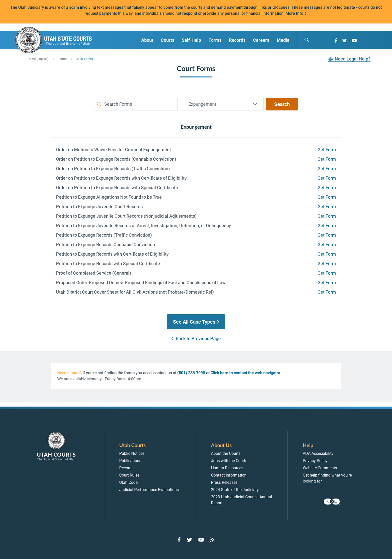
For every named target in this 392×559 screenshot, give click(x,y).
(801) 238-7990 (191, 373)
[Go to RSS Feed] (212, 540)
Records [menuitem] (237, 40)
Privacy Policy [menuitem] (315, 461)
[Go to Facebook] (336, 40)
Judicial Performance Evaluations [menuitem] (149, 490)
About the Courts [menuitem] (226, 453)
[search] (307, 40)
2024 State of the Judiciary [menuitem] (235, 490)
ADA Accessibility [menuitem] (318, 453)
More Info (294, 13)
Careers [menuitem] (261, 40)
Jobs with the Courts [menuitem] (229, 461)
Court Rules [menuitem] (129, 475)
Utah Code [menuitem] (128, 482)
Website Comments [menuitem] (320, 468)
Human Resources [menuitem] (227, 468)
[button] (196, 322)
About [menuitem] (147, 40)
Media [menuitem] (283, 40)
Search (282, 104)
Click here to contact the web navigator (245, 373)
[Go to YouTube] (354, 40)
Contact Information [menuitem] (229, 475)
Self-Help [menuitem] (191, 40)
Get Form (327, 150)
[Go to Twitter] (344, 40)
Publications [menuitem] (130, 461)
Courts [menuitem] (167, 40)
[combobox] (222, 104)
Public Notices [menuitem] (132, 453)
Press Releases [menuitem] (224, 482)
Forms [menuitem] (215, 40)
